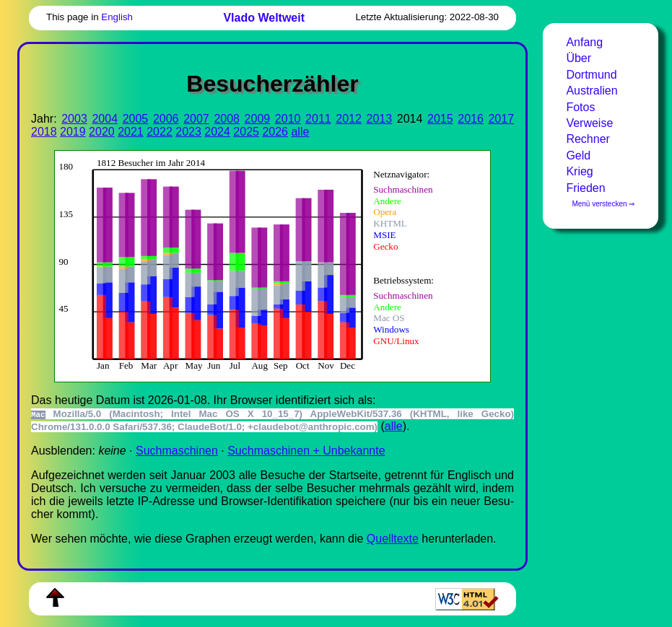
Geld (578, 155)
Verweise (589, 123)
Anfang (584, 42)
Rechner (588, 139)
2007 (196, 119)
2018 (44, 132)
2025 (246, 132)
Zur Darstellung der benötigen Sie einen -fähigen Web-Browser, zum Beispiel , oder (263, 264)
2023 (188, 132)
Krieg (579, 171)
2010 (288, 119)
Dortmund (591, 75)
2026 (275, 132)
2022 (160, 132)
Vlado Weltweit (264, 18)
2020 (102, 132)
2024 (217, 132)
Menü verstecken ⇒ (603, 204)
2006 (166, 119)
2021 (131, 132)
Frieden (585, 188)
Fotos (580, 107)
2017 (501, 119)
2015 (440, 119)
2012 (349, 119)
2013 (380, 119)
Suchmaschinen (177, 451)
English (117, 17)
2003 (74, 119)
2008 (227, 119)
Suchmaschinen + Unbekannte (306, 451)
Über (579, 58)
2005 (136, 119)
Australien (592, 91)
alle (300, 132)
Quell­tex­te (393, 539)
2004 (105, 119)
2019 (73, 132)
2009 (258, 119)
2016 (471, 119)
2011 (318, 119)
